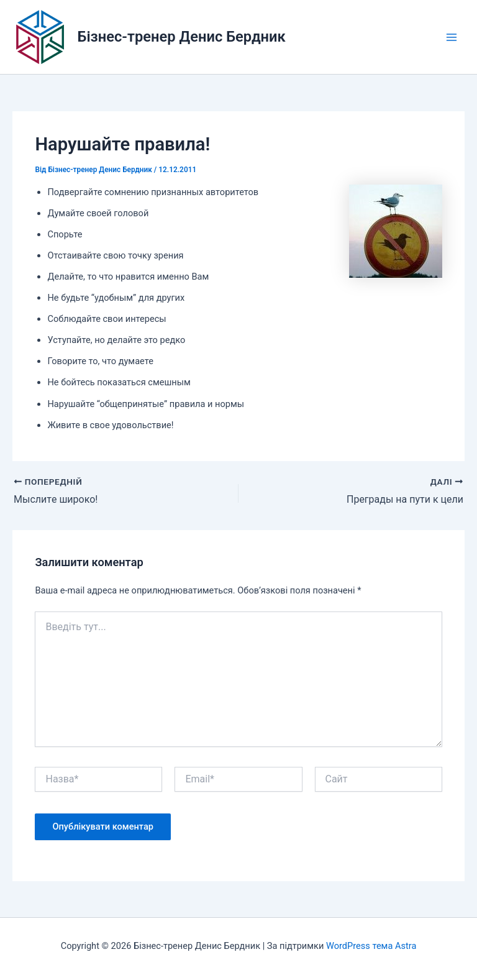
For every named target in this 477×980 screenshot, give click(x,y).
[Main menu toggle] (452, 37)
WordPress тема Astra (371, 946)
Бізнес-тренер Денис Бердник (182, 37)
